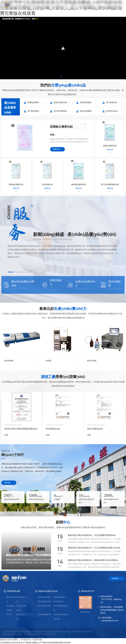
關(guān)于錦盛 (11, 599)
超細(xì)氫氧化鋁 (59, 597)
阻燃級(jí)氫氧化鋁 (44, 597)
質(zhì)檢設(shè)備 (10, 608)
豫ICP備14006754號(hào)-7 (82, 632)
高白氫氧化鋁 (58, 601)
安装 (37, 19)
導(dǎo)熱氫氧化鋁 (45, 614)
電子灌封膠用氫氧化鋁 (61, 608)
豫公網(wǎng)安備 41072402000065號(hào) (40, 634)
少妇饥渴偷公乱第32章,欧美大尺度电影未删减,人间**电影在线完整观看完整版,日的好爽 (35, 643)
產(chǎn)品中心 (21, 599)
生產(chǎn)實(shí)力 (21, 608)
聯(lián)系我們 (21, 617)
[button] (61, 77)
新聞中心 (10, 614)
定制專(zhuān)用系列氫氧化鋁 (61, 617)
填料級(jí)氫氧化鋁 (44, 601)
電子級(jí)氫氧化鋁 (44, 606)
